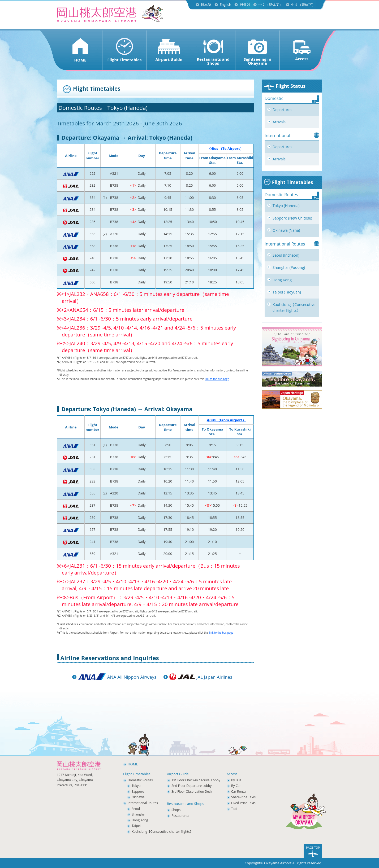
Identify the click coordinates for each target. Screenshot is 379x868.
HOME (133, 764)
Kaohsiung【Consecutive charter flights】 (294, 308)
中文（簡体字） (271, 5)
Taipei (136, 826)
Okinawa (138, 797)
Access (232, 774)
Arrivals (279, 122)
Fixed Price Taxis (243, 803)
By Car (236, 786)
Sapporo (138, 792)
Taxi (234, 809)
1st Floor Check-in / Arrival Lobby (196, 780)
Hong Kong (282, 280)
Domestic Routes (140, 780)
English (225, 5)
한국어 (245, 5)
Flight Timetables (288, 182)
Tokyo (136, 786)
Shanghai (139, 814)
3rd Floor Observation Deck (192, 792)
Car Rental (239, 792)
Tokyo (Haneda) (286, 206)
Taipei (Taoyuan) (287, 292)
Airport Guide (178, 774)
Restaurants (180, 816)
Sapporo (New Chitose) (292, 218)
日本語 (206, 5)
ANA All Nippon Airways (132, 677)
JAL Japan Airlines (214, 677)
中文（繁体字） (303, 5)
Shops (176, 810)
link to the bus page (217, 379)
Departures (282, 110)
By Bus (236, 780)
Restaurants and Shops (186, 804)
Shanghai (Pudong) (289, 267)
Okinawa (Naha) (286, 230)
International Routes (143, 803)
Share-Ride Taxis (243, 797)
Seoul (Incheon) (286, 255)
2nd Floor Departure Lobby (191, 786)
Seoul (136, 809)
